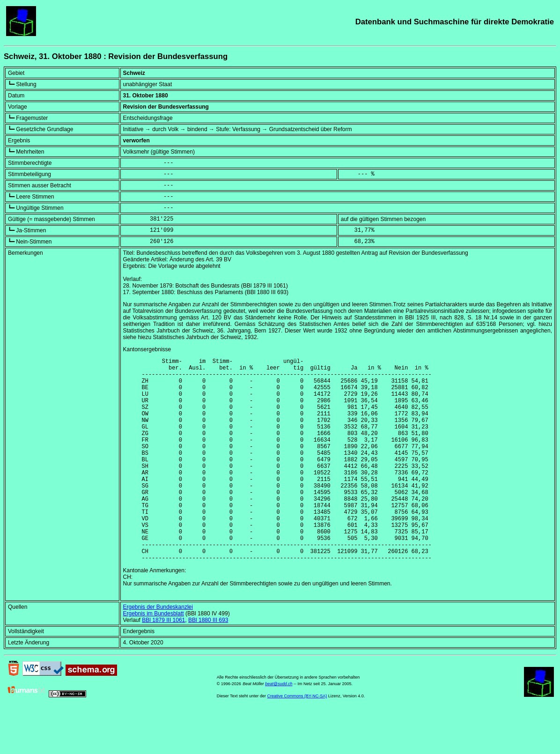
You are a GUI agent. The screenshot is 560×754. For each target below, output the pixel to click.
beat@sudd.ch (279, 727)
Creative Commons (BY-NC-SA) (297, 739)
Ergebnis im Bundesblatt (154, 657)
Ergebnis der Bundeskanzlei (158, 651)
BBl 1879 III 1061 (163, 664)
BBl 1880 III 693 (208, 664)
